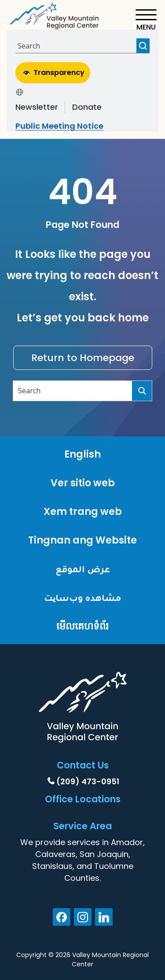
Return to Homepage (83, 358)
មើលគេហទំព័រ (82, 626)
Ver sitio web (83, 483)
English (82, 454)
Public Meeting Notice (59, 126)
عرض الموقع (83, 569)
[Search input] (77, 46)
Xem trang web (83, 512)
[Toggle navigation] (146, 20)
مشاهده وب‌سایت (82, 598)
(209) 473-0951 (88, 781)
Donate (87, 107)
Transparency (54, 73)
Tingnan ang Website (82, 540)
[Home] (55, 15)
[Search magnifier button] (143, 46)
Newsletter (37, 107)
